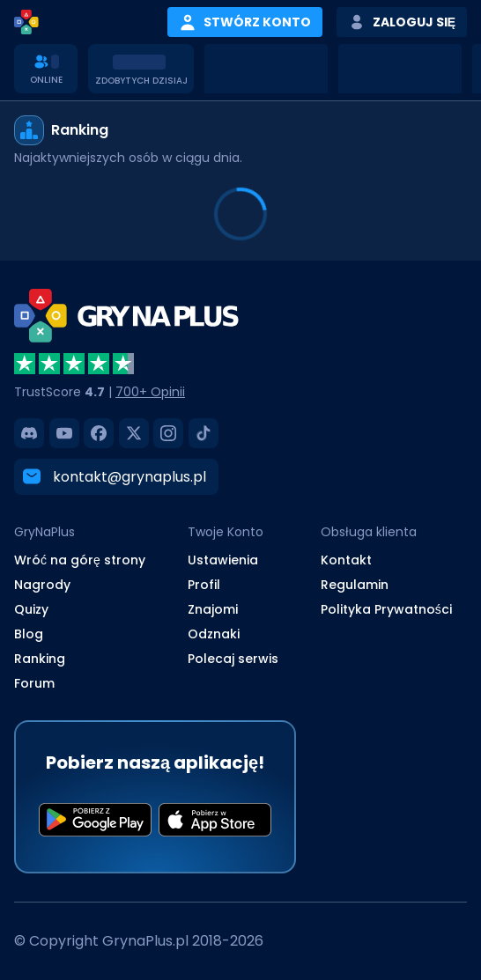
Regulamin (355, 585)
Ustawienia (223, 560)
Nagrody (42, 585)
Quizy (31, 609)
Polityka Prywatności (386, 609)
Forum (34, 683)
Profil (204, 585)
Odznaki (214, 634)
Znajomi (213, 609)
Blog (29, 634)
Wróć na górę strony (80, 560)
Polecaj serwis (233, 659)
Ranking (40, 659)
